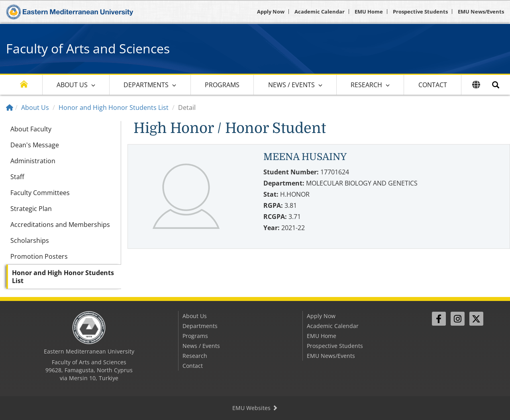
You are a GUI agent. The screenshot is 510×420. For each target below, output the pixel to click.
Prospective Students (420, 12)
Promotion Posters (39, 256)
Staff (17, 177)
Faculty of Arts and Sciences (88, 48)
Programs (222, 85)
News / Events (291, 85)
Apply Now (271, 12)
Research (366, 85)
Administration (33, 161)
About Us (72, 85)
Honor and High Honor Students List (114, 107)
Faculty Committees (40, 193)
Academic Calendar (320, 12)
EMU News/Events (481, 12)
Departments (146, 85)
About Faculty (31, 129)
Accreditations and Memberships (60, 225)
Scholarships (30, 240)
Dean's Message (35, 145)
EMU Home (369, 12)
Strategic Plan (31, 209)
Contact (433, 85)
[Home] (10, 107)
